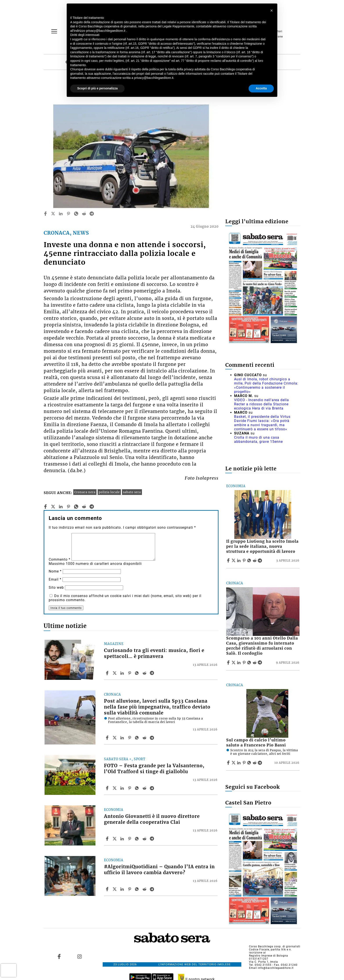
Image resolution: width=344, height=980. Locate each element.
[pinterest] (68, 214)
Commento (60, 559)
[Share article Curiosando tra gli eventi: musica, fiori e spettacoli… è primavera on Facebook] (108, 673)
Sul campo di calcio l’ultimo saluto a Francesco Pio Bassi (256, 743)
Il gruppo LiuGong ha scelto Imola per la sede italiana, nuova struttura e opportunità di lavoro (262, 546)
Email (55, 579)
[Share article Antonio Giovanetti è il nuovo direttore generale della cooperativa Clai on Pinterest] (130, 839)
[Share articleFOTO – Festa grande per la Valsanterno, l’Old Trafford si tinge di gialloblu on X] (115, 788)
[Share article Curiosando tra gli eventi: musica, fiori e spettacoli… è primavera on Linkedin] (123, 673)
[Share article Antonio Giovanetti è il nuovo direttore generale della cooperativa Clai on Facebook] (108, 839)
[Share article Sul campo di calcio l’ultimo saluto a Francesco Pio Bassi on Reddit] (255, 763)
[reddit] (84, 214)
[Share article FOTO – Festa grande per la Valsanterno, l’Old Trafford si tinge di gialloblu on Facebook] (108, 788)
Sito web (56, 587)
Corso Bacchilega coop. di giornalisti (275, 946)
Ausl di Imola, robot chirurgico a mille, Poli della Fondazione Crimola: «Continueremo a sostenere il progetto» (266, 385)
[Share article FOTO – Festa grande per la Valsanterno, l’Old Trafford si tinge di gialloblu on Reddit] (145, 788)
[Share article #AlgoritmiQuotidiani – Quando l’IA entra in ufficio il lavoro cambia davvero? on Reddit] (145, 889)
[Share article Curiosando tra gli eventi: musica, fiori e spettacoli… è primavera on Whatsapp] (138, 673)
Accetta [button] (261, 88)
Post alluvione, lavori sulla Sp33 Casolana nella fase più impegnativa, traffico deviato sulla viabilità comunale (157, 707)
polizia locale (109, 492)
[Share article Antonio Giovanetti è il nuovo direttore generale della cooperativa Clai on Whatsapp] (138, 839)
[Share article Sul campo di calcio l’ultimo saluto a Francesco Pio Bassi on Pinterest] (245, 763)
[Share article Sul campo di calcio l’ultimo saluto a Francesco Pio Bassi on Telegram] (260, 763)
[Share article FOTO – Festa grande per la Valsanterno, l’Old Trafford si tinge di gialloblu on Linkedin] (123, 788)
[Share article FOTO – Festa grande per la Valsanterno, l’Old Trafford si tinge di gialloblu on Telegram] (152, 788)
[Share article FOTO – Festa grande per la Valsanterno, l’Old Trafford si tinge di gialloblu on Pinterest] (130, 788)
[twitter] (53, 214)
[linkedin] (61, 214)
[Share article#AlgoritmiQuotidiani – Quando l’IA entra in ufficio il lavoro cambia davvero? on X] (115, 889)
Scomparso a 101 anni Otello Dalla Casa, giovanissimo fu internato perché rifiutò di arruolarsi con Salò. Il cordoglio (262, 646)
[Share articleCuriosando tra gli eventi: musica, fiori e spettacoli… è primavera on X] (115, 673)
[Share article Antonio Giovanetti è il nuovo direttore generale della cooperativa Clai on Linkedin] (123, 839)
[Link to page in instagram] (79, 956)
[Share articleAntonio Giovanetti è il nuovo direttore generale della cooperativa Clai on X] (115, 839)
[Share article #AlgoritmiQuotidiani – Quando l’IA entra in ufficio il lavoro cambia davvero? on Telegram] (152, 889)
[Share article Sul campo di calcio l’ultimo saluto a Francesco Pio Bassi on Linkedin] (239, 763)
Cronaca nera (85, 492)
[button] (272, 11)
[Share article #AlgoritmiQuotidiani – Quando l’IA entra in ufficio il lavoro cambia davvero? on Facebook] (108, 889)
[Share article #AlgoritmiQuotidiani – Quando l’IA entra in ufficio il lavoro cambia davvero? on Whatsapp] (138, 889)
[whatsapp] (76, 214)
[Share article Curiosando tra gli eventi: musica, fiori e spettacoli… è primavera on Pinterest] (130, 673)
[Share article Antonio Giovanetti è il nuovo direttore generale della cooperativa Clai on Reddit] (145, 839)
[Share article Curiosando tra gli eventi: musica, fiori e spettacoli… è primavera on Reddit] (145, 673)
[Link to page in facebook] (59, 956)
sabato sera (132, 492)
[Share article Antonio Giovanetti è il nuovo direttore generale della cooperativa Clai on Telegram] (152, 839)
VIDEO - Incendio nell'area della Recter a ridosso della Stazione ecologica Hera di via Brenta (262, 404)
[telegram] (92, 214)
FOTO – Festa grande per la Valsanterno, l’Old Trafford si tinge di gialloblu (154, 769)
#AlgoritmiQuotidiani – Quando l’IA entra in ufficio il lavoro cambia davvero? (159, 870)
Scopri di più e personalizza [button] (97, 88)
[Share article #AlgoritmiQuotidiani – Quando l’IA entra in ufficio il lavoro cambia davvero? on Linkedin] (123, 889)
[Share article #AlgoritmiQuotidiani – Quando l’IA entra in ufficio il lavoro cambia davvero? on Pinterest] (130, 889)
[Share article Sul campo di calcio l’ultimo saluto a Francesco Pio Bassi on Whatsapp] (250, 763)
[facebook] (45, 214)
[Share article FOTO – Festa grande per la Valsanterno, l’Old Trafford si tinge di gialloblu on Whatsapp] (138, 788)
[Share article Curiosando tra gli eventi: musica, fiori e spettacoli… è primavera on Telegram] (152, 673)
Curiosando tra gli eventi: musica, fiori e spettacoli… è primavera (154, 653)
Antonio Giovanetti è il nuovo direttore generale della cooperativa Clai (152, 819)
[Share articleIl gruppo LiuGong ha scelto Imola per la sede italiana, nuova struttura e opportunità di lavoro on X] (234, 560)
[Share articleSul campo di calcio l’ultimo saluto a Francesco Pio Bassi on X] (234, 763)
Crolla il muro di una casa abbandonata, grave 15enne (258, 439)
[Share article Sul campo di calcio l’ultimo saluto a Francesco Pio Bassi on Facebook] (229, 763)
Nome (55, 571)
